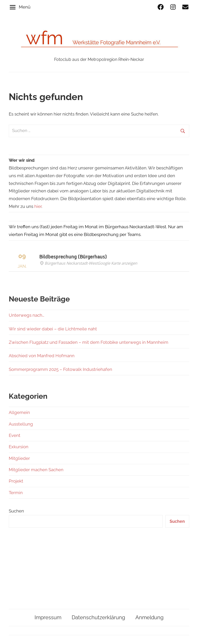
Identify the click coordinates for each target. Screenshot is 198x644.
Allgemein (19, 412)
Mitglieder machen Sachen (36, 470)
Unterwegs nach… (27, 315)
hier (38, 206)
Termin (16, 493)
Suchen (16, 511)
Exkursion (19, 447)
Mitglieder (19, 458)
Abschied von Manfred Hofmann (42, 356)
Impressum (48, 617)
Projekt (16, 481)
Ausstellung (21, 424)
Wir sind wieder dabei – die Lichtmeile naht (53, 329)
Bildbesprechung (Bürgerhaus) (73, 257)
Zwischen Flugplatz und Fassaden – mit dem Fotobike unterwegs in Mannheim (89, 342)
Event (15, 435)
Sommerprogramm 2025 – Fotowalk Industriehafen (60, 369)
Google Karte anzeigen (117, 263)
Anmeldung (149, 617)
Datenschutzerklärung (98, 617)
